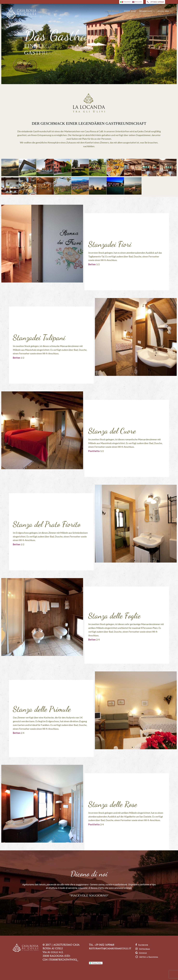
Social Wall (163, 11)
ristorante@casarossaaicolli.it (110, 949)
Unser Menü (130, 11)
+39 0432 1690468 (155, 2)
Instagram (143, 949)
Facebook (142, 945)
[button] (38, 281)
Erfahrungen (146, 11)
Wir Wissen (113, 11)
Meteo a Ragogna (147, 957)
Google (141, 953)
